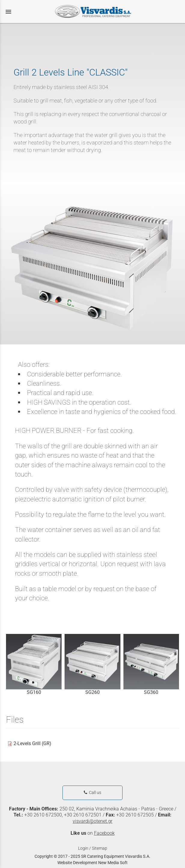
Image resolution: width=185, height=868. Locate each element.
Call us (92, 793)
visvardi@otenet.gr (92, 821)
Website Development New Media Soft (92, 863)
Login (83, 848)
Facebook (104, 833)
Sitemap (100, 848)
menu (8, 12)
